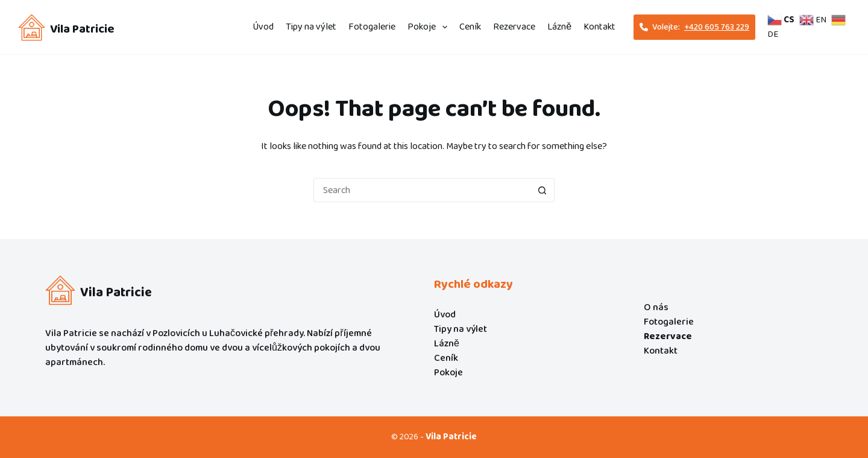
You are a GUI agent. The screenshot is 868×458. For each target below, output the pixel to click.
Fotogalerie (372, 27)
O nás (656, 307)
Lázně (559, 27)
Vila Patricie (82, 29)
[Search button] (542, 190)
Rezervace (514, 27)
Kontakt (599, 27)
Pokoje (430, 27)
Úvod (263, 27)
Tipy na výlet (311, 27)
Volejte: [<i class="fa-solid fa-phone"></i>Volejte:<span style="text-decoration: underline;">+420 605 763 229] (694, 27)
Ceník (470, 27)
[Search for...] (422, 190)
